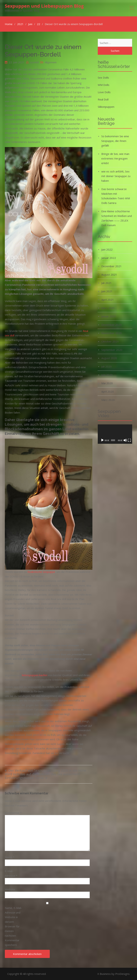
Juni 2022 (107, 249)
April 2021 (108, 300)
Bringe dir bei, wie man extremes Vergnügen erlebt (115, 158)
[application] (115, 434)
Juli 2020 (106, 366)
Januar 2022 (109, 258)
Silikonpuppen (106, 107)
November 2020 (111, 333)
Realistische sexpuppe (41, 572)
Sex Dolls (103, 78)
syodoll (34, 62)
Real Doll (103, 99)
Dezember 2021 (111, 266)
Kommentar (13, 813)
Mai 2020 (107, 383)
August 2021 (109, 275)
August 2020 (109, 358)
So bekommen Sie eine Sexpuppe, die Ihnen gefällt (115, 141)
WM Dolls (104, 85)
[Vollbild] (129, 440)
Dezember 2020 (111, 325)
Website (10, 889)
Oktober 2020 (110, 341)
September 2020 (112, 350)
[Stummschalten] (125, 440)
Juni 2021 (107, 291)
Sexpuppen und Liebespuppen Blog (44, 6)
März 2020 (108, 400)
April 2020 (108, 392)
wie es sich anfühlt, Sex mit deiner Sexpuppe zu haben (116, 176)
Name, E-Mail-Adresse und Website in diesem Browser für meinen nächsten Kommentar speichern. (13, 926)
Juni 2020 (107, 375)
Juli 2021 (106, 283)
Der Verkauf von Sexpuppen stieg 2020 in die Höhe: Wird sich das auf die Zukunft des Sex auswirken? (46, 772)
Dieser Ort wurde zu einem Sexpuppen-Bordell (43, 51)
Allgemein (51, 62)
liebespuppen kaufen (35, 675)
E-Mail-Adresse (11, 873)
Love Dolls (104, 92)
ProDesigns (122, 974)
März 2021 (108, 308)
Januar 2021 (109, 316)
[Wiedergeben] (102, 440)
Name (10, 857)
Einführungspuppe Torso (24, 778)
